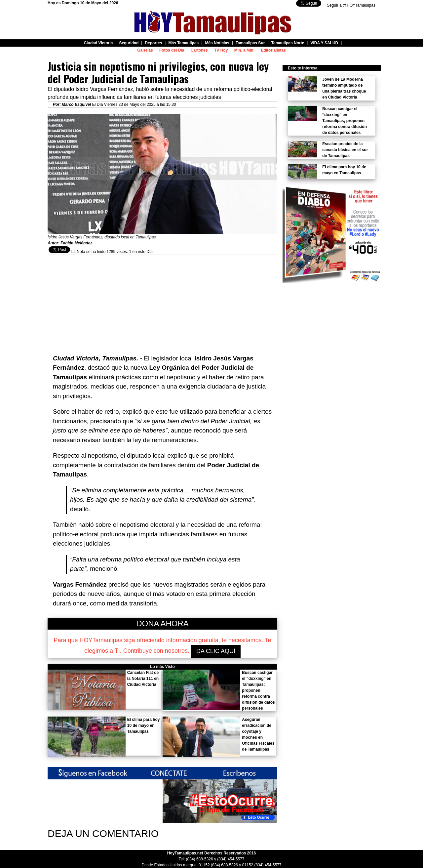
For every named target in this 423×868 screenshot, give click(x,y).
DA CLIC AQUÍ (216, 651)
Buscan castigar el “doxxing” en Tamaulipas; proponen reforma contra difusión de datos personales (258, 690)
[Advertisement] (162, 301)
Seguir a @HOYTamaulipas (351, 5)
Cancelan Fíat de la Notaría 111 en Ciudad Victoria (143, 679)
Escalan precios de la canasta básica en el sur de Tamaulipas (345, 150)
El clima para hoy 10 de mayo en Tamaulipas (144, 725)
